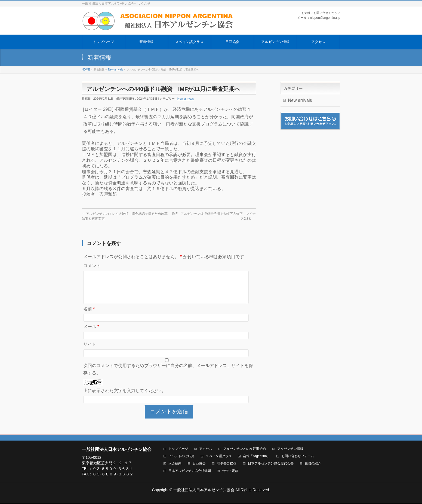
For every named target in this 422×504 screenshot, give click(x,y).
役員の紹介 (313, 464)
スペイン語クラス (219, 456)
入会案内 (175, 464)
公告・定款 (230, 471)
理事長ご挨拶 (227, 464)
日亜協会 (199, 464)
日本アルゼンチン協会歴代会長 (271, 464)
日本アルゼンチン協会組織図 (190, 471)
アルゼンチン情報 (290, 449)
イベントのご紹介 (181, 456)
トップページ (178, 449)
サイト (90, 351)
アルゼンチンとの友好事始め (245, 449)
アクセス (206, 449)
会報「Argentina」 (256, 456)
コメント (92, 266)
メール (91, 333)
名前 (89, 315)
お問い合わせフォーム (298, 456)
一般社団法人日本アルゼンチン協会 (204, 490)
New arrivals (186, 99)
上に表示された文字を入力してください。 (125, 397)
